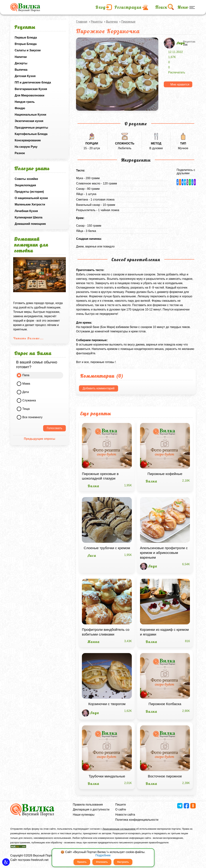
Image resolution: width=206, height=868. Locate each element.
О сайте (121, 809)
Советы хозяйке (26, 179)
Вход (101, 7)
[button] (6, 862)
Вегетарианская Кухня (31, 89)
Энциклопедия (25, 185)
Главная (82, 22)
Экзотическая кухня (29, 121)
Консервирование (28, 140)
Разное (20, 153)
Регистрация (128, 7)
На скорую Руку (26, 147)
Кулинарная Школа (28, 217)
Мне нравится (180, 84)
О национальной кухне (31, 198)
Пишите (120, 805)
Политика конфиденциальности (137, 820)
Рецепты (97, 22)
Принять (82, 862)
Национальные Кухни (30, 115)
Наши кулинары (84, 815)
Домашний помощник (30, 224)
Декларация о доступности (91, 809)
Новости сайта (125, 815)
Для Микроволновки (29, 95)
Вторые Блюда (26, 44)
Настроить (123, 862)
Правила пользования (88, 805)
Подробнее (103, 855)
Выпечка (21, 70)
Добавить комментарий (99, 388)
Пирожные (128, 22)
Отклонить (102, 862)
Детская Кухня (25, 76)
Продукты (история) (29, 192)
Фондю (20, 108)
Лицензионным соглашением (119, 829)
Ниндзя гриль (25, 102)
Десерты (21, 63)
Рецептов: (189, 43)
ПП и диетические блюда (33, 82)
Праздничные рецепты (31, 128)
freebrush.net (40, 860)
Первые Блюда (26, 38)
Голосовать (54, 428)
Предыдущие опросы (40, 439)
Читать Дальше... (28, 338)
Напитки (21, 57)
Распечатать (177, 72)
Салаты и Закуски (28, 50)
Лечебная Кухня (26, 211)
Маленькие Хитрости (30, 204)
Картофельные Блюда (31, 134)
